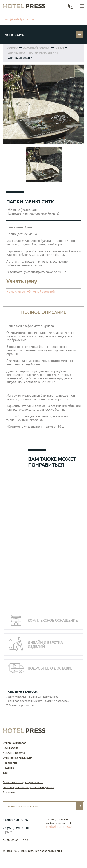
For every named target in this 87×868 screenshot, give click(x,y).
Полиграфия (11, 748)
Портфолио (10, 763)
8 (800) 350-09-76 (15, 820)
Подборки (9, 768)
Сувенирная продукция (18, 758)
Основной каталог (14, 743)
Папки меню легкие (43, 53)
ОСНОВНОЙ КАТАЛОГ (36, 48)
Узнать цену (22, 281)
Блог (6, 773)
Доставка (9, 792)
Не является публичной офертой (30, 292)
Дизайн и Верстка (14, 753)
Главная (12, 48)
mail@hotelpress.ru (18, 19)
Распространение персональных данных (29, 787)
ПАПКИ (59, 48)
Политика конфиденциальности (23, 782)
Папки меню (15, 53)
